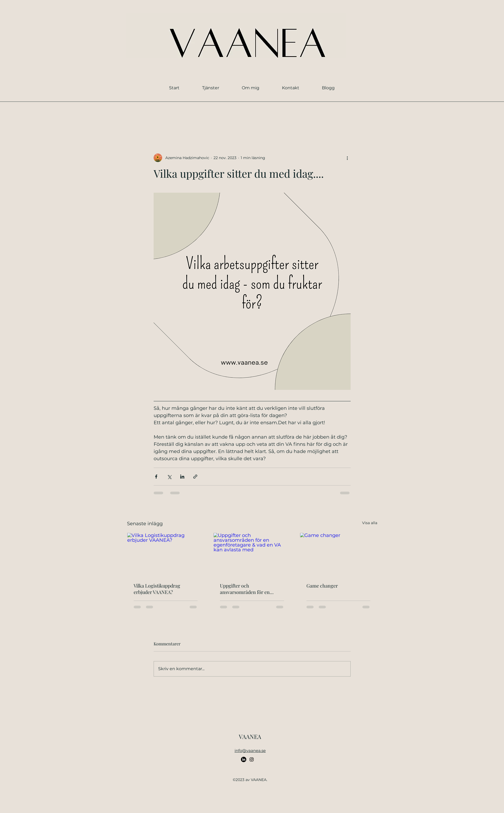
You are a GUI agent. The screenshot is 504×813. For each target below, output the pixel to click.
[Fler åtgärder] (347, 158)
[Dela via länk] (195, 477)
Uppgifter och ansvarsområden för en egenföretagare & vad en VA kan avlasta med (249, 589)
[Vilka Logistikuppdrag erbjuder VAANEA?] (166, 555)
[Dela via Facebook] (156, 477)
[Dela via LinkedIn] (182, 477)
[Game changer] (339, 555)
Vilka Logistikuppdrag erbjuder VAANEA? (157, 589)
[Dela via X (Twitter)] (169, 477)
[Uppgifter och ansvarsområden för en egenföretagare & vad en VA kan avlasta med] (252, 555)
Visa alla (370, 523)
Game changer (322, 586)
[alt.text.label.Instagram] (252, 759)
